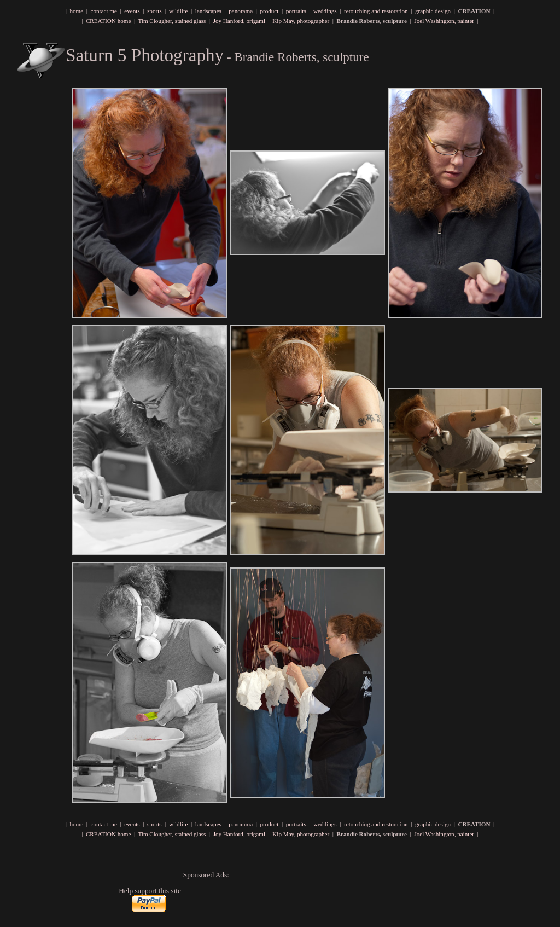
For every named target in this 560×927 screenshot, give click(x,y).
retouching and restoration (376, 11)
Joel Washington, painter (444, 21)
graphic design (433, 11)
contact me (104, 11)
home (76, 11)
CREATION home (108, 21)
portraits (296, 11)
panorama (241, 11)
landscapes (208, 11)
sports (154, 11)
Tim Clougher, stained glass (172, 21)
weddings (325, 11)
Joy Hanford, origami (239, 21)
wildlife (179, 11)
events (132, 11)
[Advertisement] (311, 896)
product (269, 11)
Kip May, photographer (301, 21)
